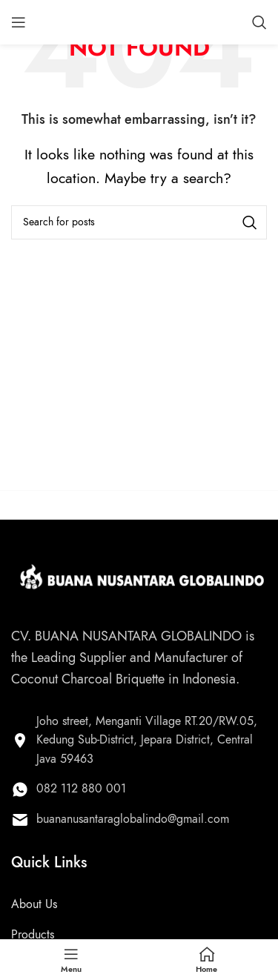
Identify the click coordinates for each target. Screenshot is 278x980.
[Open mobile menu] (19, 22)
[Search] (259, 22)
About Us (34, 904)
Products (33, 935)
